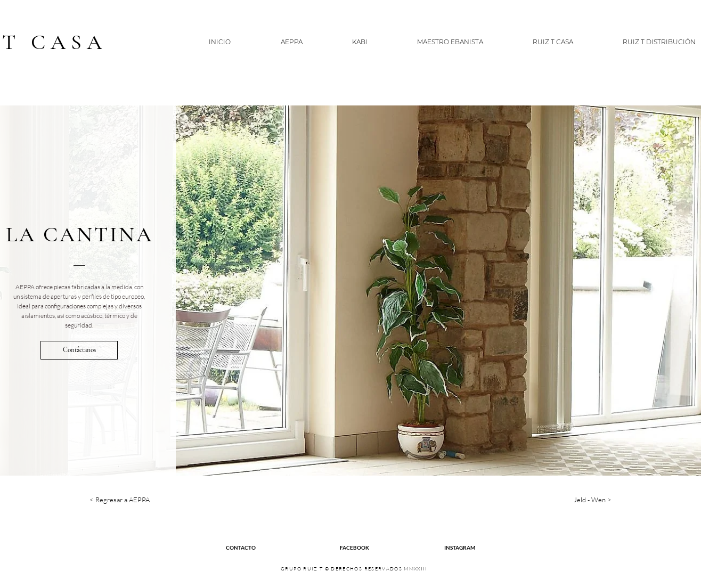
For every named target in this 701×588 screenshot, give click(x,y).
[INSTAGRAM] (460, 547)
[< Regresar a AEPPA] (128, 500)
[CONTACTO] (241, 547)
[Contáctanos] (79, 350)
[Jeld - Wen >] (573, 500)
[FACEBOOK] (354, 547)
